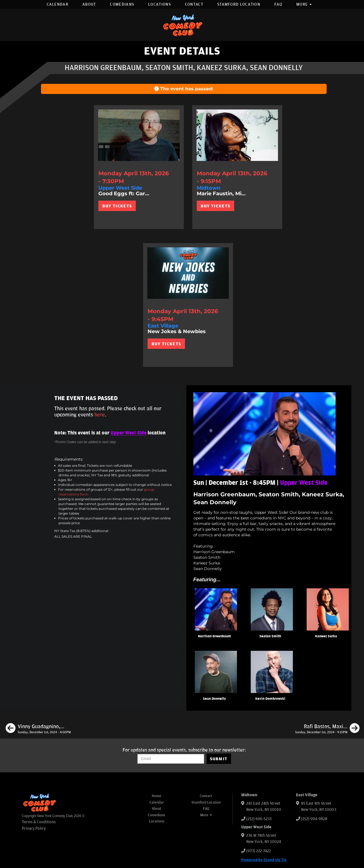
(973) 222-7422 (259, 851)
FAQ (278, 4)
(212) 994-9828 (314, 819)
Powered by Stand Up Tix (264, 860)
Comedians (122, 4)
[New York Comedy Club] (182, 25)
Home (157, 796)
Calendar (57, 4)
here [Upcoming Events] (100, 415)
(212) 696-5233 (259, 819)
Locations (160, 4)
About (89, 4)
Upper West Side (128, 433)
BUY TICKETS (117, 206)
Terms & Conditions (39, 822)
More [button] (304, 4)
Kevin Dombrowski (270, 699)
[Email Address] (171, 759)
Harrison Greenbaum (214, 636)
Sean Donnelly (214, 699)
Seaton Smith (270, 636)
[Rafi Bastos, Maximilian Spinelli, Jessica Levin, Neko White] (327, 729)
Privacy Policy (34, 828)
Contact (194, 4)
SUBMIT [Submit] (219, 759)
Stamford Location (239, 4)
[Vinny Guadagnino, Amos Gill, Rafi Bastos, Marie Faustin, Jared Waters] (38, 729)
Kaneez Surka (326, 636)
